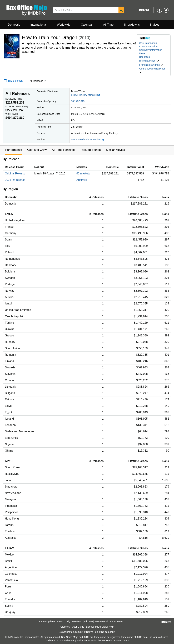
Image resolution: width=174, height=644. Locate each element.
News (142, 53)
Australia (82, 180)
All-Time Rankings (64, 150)
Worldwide (64, 25)
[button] (149, 61)
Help (111, 627)
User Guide (78, 627)
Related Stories (91, 150)
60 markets (83, 173)
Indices (155, 25)
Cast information (148, 43)
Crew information (148, 47)
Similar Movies (115, 150)
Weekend (77, 622)
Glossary (65, 627)
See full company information (86, 95)
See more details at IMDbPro (88, 140)
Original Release (15, 173)
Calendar (87, 25)
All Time (108, 25)
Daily (68, 622)
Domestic (14, 25)
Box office (145, 57)
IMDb (101, 632)
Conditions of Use (54, 641)
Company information (151, 50)
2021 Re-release (15, 180)
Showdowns (132, 25)
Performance (14, 150)
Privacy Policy (76, 641)
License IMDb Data (96, 627)
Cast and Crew (37, 150)
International (38, 25)
